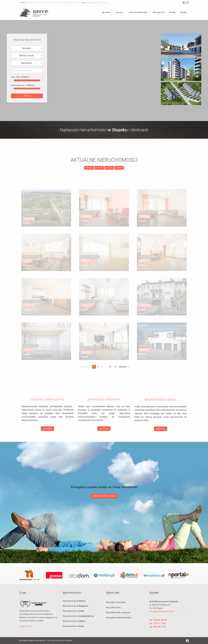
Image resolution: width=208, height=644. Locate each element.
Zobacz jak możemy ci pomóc (104, 496)
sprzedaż (106, 12)
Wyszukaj (27, 96)
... (106, 367)
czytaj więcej (48, 429)
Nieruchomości (74, 601)
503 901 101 (74, 3)
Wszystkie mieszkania (116, 602)
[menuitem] (107, 12)
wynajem (119, 12)
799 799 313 (53, 3)
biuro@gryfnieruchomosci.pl (98, 3)
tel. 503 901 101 (158, 627)
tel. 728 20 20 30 (158, 620)
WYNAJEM (109, 168)
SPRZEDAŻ (119, 168)
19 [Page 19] (115, 367)
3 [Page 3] (102, 367)
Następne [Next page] (123, 367)
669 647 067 (64, 3)
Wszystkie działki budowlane (119, 618)
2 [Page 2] (98, 367)
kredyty (173, 12)
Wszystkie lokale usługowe (118, 612)
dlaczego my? (159, 12)
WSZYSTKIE (89, 168)
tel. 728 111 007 (158, 623)
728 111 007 (43, 3)
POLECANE (99, 168)
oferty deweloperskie (138, 12)
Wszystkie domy (113, 607)
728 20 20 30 (32, 3)
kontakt (183, 12)
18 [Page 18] (110, 367)
